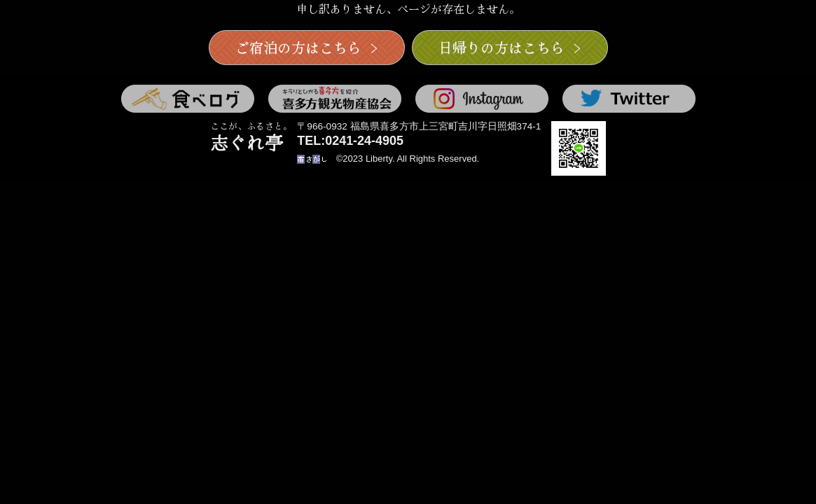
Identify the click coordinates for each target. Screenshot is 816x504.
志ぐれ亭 (251, 138)
